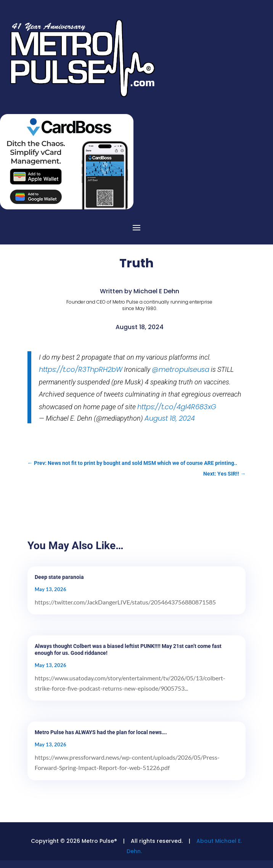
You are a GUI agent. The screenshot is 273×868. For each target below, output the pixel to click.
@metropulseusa (181, 369)
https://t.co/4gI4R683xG (177, 407)
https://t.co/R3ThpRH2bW (81, 369)
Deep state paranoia (59, 577)
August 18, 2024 (170, 418)
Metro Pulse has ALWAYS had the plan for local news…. (101, 732)
